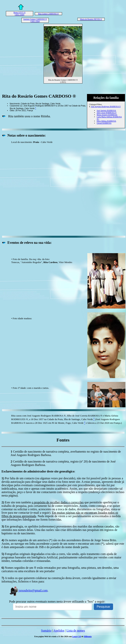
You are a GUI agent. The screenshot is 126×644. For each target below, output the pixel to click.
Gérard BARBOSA (104, 123)
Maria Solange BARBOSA (107, 115)
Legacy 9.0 (77, 636)
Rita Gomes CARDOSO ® (49, 14)
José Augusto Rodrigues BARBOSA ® (106, 107)
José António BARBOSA (106, 111)
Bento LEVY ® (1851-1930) (20, 14)
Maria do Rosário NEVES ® (91, 19)
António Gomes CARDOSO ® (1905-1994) (35, 20)
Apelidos (59, 631)
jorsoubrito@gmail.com (28, 590)
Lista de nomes (76, 631)
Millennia (88, 636)
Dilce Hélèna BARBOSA (106, 121)
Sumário (46, 631)
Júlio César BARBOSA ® (107, 113)
